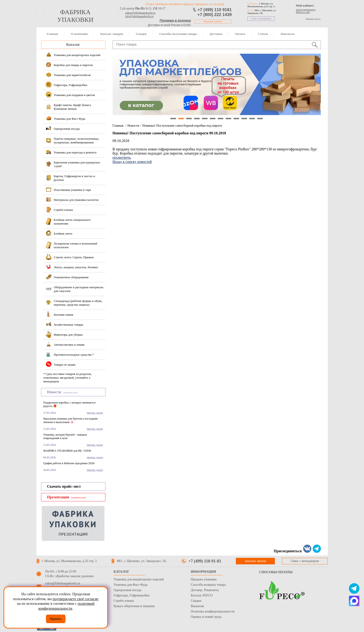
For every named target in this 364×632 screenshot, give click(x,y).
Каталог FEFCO (202, 595)
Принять (56, 619)
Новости (133, 126)
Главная (53, 34)
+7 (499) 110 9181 (215, 10)
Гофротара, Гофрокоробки (132, 595)
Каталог (73, 45)
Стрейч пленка (124, 601)
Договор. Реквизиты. (205, 590)
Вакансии (197, 606)
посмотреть (122, 157)
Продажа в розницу (175, 20)
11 (252, 119)
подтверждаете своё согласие (75, 599)
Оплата (240, 34)
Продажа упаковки (204, 579)
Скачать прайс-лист (64, 486)
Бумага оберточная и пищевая (134, 606)
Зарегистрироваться (306, 10)
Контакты (288, 34)
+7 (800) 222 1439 (215, 15)
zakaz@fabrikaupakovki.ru (140, 13)
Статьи (263, 34)
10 (244, 119)
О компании (79, 34)
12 (260, 119)
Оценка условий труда (206, 617)
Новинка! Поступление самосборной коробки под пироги (182, 126)
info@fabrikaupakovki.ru (140, 16)
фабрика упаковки (75, 16)
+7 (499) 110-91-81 (205, 561)
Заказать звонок (213, 22)
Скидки (141, 34)
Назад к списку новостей (132, 162)
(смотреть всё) (70, 392)
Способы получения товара (178, 34)
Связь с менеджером (261, 18)
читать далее (95, 413)
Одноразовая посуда (127, 590)
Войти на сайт (303, 12)
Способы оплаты (276, 572)
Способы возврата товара (208, 585)
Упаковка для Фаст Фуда (130, 585)
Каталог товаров (112, 34)
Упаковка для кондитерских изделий (139, 579)
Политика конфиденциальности (213, 611)
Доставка (216, 34)
